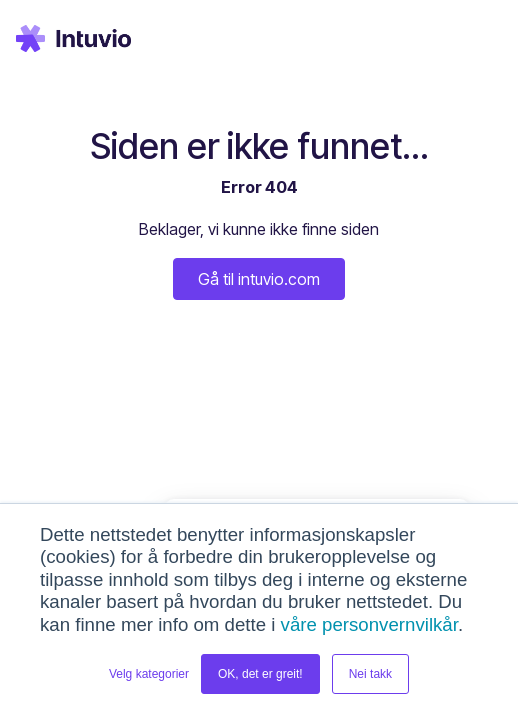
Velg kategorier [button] (149, 674)
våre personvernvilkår (369, 624)
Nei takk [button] (370, 674)
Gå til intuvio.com (259, 279)
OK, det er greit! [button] (260, 674)
